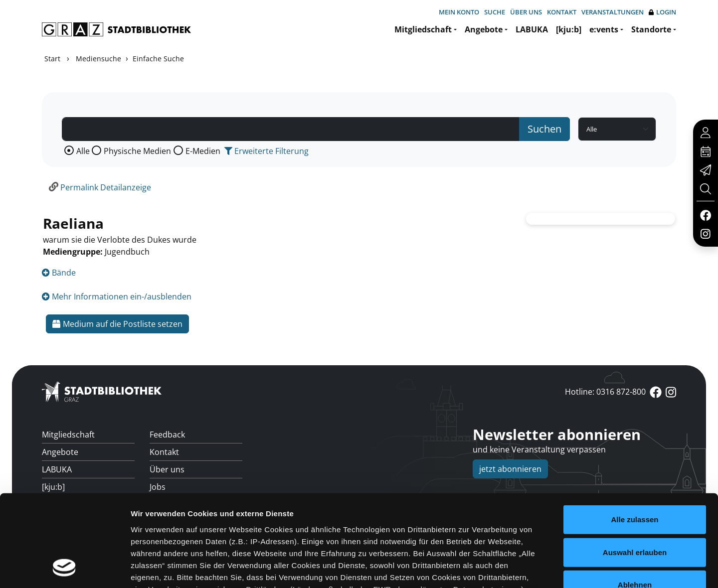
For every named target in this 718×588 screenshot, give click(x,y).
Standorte (651, 29)
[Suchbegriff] (291, 129)
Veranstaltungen (613, 12)
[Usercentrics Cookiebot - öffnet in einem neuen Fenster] (65, 569)
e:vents (604, 29)
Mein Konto (459, 12)
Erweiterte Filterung (267, 151)
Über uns (526, 12)
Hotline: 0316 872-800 (605, 392)
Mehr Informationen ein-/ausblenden (117, 296)
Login (662, 12)
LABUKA (532, 29)
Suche (495, 12)
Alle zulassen (634, 436)
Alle (83, 151)
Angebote (484, 29)
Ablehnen (635, 501)
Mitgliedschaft (423, 29)
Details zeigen (530, 568)
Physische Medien (137, 151)
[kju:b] (569, 29)
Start (52, 59)
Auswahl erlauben (635, 468)
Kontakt (562, 12)
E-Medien (203, 151)
